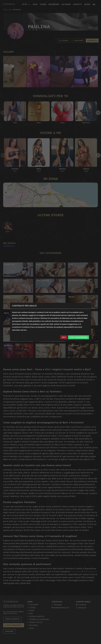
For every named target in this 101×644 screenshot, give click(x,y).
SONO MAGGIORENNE (78, 337)
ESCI (64, 337)
